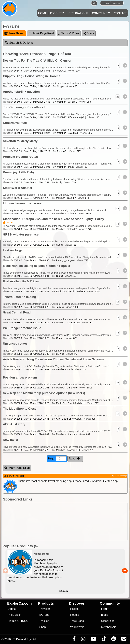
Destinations (78, 13)
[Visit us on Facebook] (74, 640)
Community (101, 13)
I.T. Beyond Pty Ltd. (24, 639)
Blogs (105, 615)
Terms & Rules (69, 33)
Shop (43, 627)
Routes (75, 615)
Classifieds (108, 621)
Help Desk (15, 615)
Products (57, 13)
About (12, 609)
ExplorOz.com (19, 603)
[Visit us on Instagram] (83, 640)
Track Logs (77, 621)
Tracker (44, 621)
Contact (120, 13)
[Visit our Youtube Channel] (93, 640)
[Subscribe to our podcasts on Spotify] (114, 640)
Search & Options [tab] (19, 43)
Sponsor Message (120, 476)
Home (42, 13)
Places (74, 609)
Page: (57, 459)
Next (74, 459)
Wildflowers (77, 627)
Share (89, 33)
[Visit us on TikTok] (104, 640)
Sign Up (117, 3)
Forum (105, 609)
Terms (12, 621)
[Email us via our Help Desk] (124, 640)
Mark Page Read (41, 33)
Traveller (45, 609)
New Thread (14, 33)
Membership (109, 627)
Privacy (24, 621)
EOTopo (44, 615)
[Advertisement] (67, 521)
